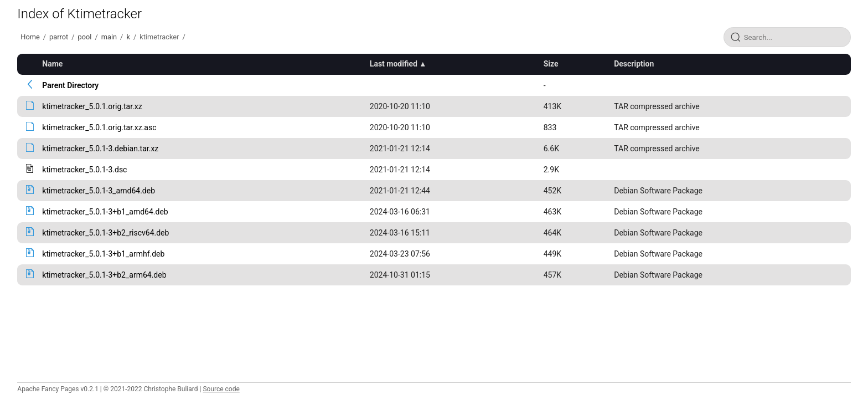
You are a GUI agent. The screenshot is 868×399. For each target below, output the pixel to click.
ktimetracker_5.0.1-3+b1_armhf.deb (103, 254)
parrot (59, 37)
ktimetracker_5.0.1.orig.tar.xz (92, 106)
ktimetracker (159, 37)
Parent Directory (70, 85)
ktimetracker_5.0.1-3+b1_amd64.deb (105, 212)
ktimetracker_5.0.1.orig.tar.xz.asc (99, 127)
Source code (221, 389)
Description (634, 64)
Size (551, 64)
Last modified (394, 64)
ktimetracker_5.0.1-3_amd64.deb (99, 191)
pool (85, 37)
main (109, 37)
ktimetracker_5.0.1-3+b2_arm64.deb (104, 275)
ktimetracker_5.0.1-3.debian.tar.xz (100, 149)
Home (30, 37)
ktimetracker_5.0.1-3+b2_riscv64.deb (105, 233)
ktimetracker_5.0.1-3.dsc (84, 170)
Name (52, 64)
